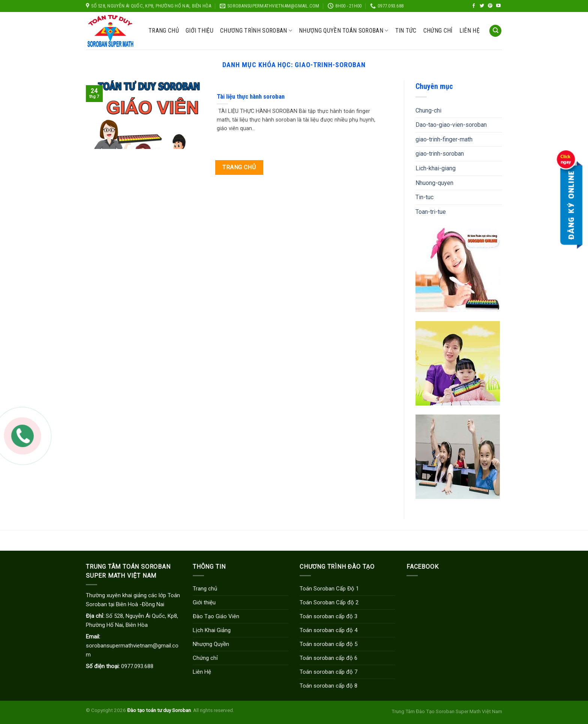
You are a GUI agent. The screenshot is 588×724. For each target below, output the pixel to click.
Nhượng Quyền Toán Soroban (344, 31)
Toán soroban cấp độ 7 (328, 672)
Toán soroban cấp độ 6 (328, 658)
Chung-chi (428, 110)
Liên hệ (469, 31)
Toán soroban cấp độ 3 (328, 616)
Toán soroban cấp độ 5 (328, 644)
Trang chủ (164, 31)
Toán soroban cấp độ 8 (328, 686)
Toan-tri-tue (431, 212)
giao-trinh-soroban (440, 154)
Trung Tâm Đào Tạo (413, 711)
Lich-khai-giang (436, 168)
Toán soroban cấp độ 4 (328, 630)
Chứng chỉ (438, 31)
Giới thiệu (199, 31)
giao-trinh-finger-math (444, 139)
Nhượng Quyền (211, 644)
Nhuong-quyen (434, 183)
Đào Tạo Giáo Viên (216, 616)
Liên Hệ (202, 672)
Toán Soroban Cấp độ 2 (329, 602)
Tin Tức (406, 31)
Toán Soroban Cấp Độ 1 (329, 589)
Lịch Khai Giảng (212, 630)
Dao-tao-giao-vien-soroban (451, 125)
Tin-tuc (424, 197)
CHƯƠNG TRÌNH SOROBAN (256, 31)
